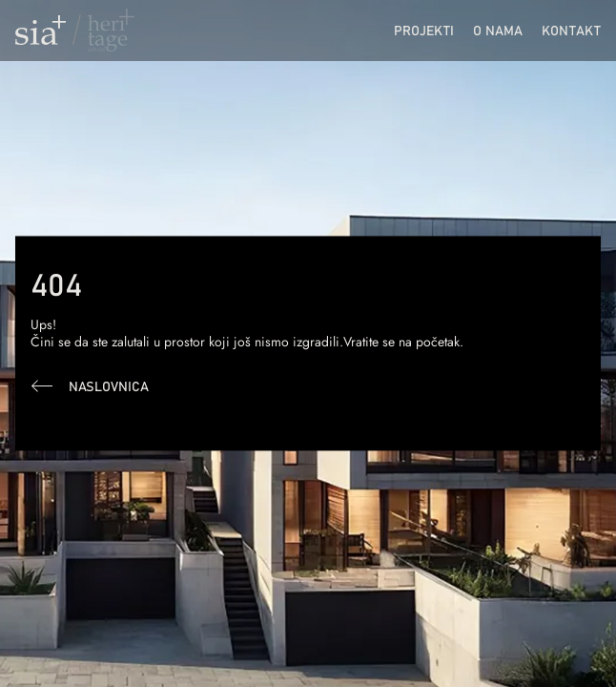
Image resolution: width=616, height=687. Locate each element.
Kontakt (571, 30)
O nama (498, 30)
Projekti (424, 30)
